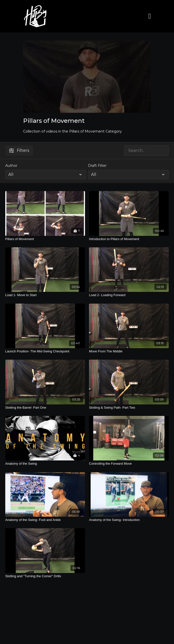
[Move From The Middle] (129, 351)
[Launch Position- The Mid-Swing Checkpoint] (45, 351)
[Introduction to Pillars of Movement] (129, 239)
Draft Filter (97, 166)
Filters (19, 150)
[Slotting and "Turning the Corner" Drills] (45, 576)
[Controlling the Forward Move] (129, 464)
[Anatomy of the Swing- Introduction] (129, 520)
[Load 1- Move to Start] (45, 295)
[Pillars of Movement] (45, 239)
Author (11, 166)
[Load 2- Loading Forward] (129, 295)
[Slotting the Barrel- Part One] (45, 408)
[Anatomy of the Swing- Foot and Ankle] (45, 520)
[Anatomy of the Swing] (45, 464)
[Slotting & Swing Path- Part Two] (129, 408)
